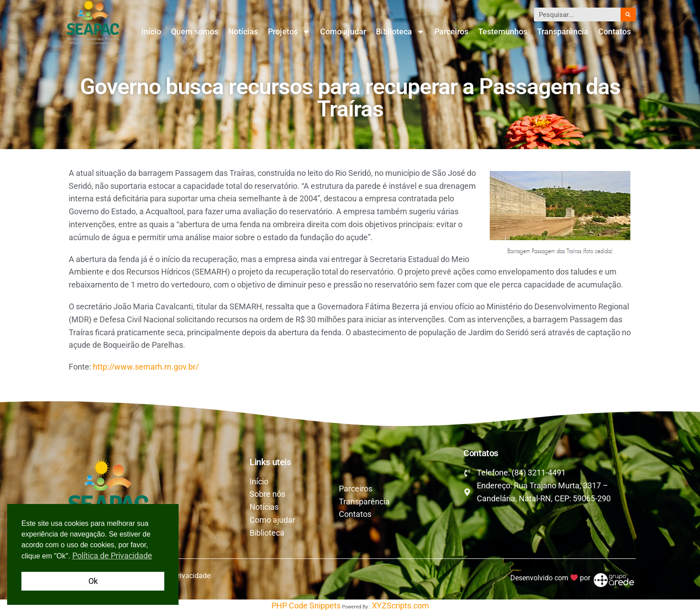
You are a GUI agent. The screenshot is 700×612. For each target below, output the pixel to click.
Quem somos (195, 31)
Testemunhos (503, 31)
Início (151, 31)
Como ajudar (343, 31)
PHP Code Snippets (306, 606)
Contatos (615, 31)
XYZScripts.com (400, 606)
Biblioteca (400, 32)
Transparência (563, 31)
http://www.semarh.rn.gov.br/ (146, 367)
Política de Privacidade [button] (112, 556)
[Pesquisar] (628, 15)
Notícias (243, 31)
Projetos (289, 32)
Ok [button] (93, 581)
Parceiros (451, 31)
